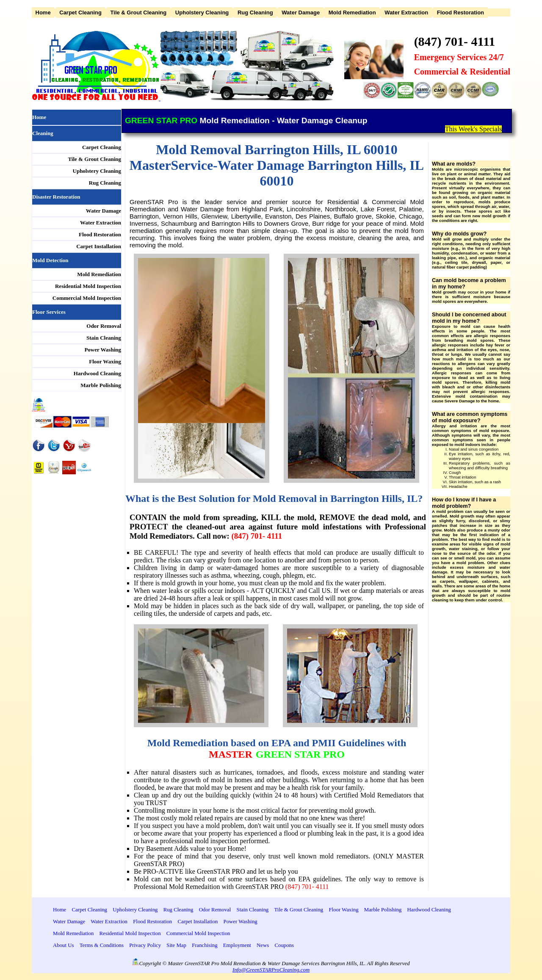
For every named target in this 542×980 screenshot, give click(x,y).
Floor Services (49, 312)
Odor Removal (104, 326)
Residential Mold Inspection (88, 286)
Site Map (176, 945)
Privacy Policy (145, 945)
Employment (237, 945)
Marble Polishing (101, 385)
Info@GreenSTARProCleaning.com (271, 970)
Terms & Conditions (102, 945)
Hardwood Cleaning (97, 373)
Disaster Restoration (56, 197)
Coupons (284, 945)
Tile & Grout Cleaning (139, 12)
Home (43, 12)
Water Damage (301, 12)
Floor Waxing (105, 361)
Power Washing (103, 350)
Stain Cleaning (104, 338)
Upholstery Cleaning (202, 12)
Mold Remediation (352, 12)
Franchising (205, 945)
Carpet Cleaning (80, 12)
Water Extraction (406, 12)
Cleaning (43, 133)
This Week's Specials (474, 129)
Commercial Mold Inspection (87, 298)
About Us (63, 945)
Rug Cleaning (255, 12)
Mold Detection (50, 260)
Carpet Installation (99, 246)
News (263, 945)
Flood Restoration (460, 12)
